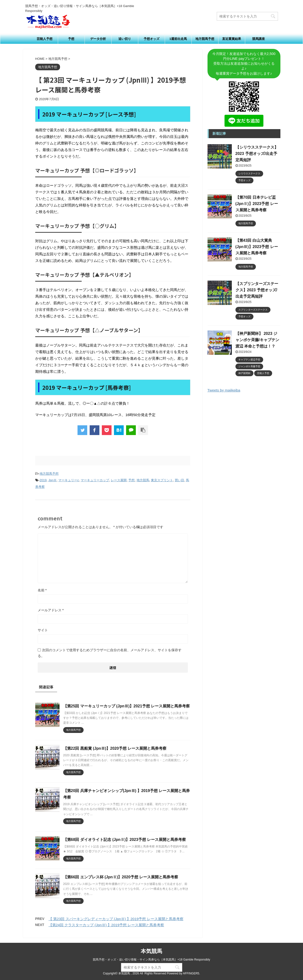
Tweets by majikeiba (224, 390)
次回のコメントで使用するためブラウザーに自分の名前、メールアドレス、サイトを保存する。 (110, 653)
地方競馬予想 (205, 39)
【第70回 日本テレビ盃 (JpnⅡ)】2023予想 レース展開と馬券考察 (257, 204)
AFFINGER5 (191, 973)
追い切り (125, 39)
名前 (42, 590)
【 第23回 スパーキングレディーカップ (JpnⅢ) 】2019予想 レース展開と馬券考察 (116, 919)
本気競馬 (151, 951)
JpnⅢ (52, 480)
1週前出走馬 (178, 39)
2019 (43, 480)
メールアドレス (51, 610)
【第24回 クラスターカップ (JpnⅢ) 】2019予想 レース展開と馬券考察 (106, 925)
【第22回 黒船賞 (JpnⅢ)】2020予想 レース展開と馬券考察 (115, 748)
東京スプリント (162, 480)
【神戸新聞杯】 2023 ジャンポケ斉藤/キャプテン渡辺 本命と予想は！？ (257, 340)
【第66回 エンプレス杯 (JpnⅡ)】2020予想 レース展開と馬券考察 (121, 877)
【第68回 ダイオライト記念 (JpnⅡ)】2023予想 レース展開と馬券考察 (125, 840)
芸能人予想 (45, 39)
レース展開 (119, 480)
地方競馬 (143, 480)
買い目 (179, 480)
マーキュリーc (69, 480)
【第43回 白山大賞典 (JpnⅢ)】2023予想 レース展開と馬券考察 (257, 247)
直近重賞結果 (232, 39)
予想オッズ (151, 39)
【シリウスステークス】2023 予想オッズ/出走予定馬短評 (257, 154)
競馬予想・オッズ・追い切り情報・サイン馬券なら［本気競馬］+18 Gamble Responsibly (151, 960)
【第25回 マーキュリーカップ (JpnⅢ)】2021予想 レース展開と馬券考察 (127, 706)
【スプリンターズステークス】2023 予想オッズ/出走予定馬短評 (257, 290)
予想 (71, 39)
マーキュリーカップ (95, 480)
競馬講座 (259, 39)
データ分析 (98, 39)
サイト (43, 630)
